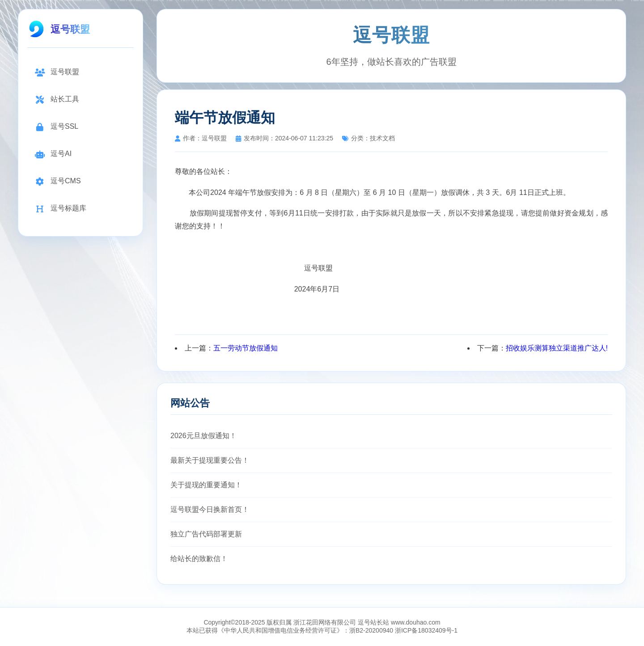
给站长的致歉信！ (199, 559)
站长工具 (57, 99)
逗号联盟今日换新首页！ (210, 509)
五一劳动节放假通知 (246, 348)
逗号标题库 (60, 209)
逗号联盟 (57, 72)
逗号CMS (58, 181)
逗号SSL (56, 127)
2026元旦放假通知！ (203, 436)
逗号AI (53, 154)
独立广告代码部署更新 (206, 534)
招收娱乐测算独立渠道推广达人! (557, 348)
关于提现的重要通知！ (206, 485)
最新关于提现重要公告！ (210, 460)
